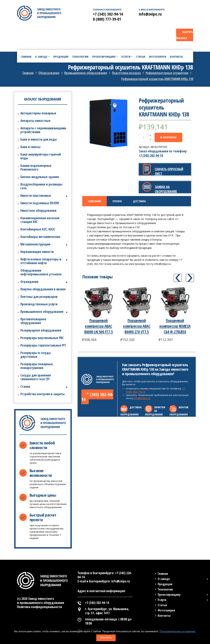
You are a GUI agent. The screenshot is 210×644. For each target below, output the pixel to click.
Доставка (139, 201)
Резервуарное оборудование (41, 330)
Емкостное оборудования (38, 211)
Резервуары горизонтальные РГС (43, 345)
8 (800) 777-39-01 (107, 19)
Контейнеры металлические (40, 237)
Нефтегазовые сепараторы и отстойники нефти (41, 261)
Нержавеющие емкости (37, 252)
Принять (106, 638)
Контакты (164, 616)
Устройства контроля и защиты (43, 394)
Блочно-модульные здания (40, 177)
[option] (108, 123)
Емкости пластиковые (36, 196)
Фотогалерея (166, 610)
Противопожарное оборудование (33, 321)
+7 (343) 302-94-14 (151, 155)
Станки (25, 386)
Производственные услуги (39, 304)
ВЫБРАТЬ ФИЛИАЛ (185, 35)
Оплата (117, 201)
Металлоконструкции (35, 244)
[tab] (95, 201)
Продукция (165, 584)
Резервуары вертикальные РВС (42, 338)
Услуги (162, 600)
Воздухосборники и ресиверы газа (41, 186)
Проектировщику (169, 595)
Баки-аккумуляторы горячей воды (41, 156)
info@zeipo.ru (142, 398)
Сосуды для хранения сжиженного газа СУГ (36, 377)
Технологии (165, 589)
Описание (95, 201)
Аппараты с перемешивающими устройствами (43, 130)
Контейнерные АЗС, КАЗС (38, 229)
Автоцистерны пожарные (38, 113)
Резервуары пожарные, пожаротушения (37, 366)
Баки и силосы (30, 147)
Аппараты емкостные (35, 121)
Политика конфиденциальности (40, 607)
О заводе (164, 579)
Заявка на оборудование (166, 189)
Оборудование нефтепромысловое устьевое (41, 272)
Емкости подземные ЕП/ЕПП (40, 203)
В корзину (168, 137)
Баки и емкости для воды (39, 139)
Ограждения (29, 282)
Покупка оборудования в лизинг (43, 289)
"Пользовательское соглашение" (177, 631)
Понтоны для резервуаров (39, 297)
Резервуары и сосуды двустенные (36, 355)
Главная (163, 574)
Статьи (162, 605)
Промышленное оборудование (42, 312)
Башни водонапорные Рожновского (36, 167)
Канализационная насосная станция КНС (40, 220)
